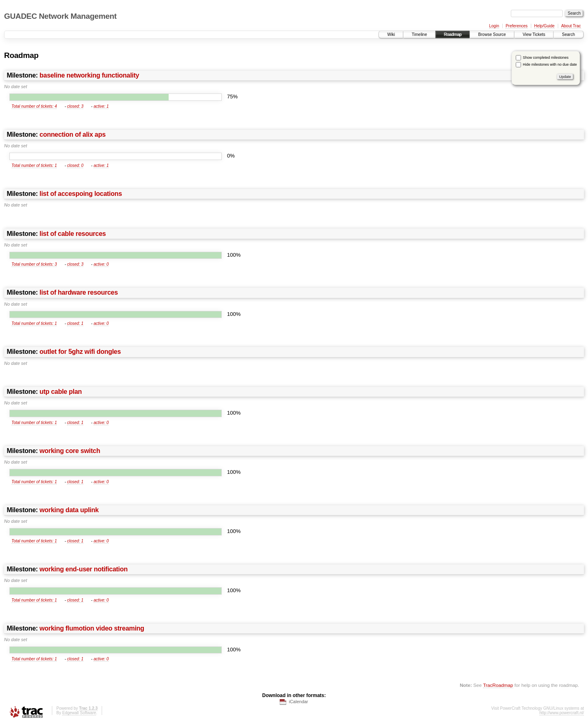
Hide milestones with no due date (550, 64)
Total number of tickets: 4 (34, 106)
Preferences (517, 26)
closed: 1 (75, 323)
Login (494, 26)
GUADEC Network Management (60, 16)
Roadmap (453, 34)
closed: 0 (75, 165)
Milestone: (73, 75)
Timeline (419, 34)
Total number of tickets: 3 (34, 264)
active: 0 (101, 264)
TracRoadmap (498, 685)
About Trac (571, 26)
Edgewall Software (79, 713)
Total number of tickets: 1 (34, 165)
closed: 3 (75, 106)
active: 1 (101, 106)
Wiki (391, 34)
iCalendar (298, 702)
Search (568, 34)
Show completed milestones (546, 58)
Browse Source (492, 34)
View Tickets (534, 34)
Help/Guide (544, 26)
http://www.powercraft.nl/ (562, 713)
